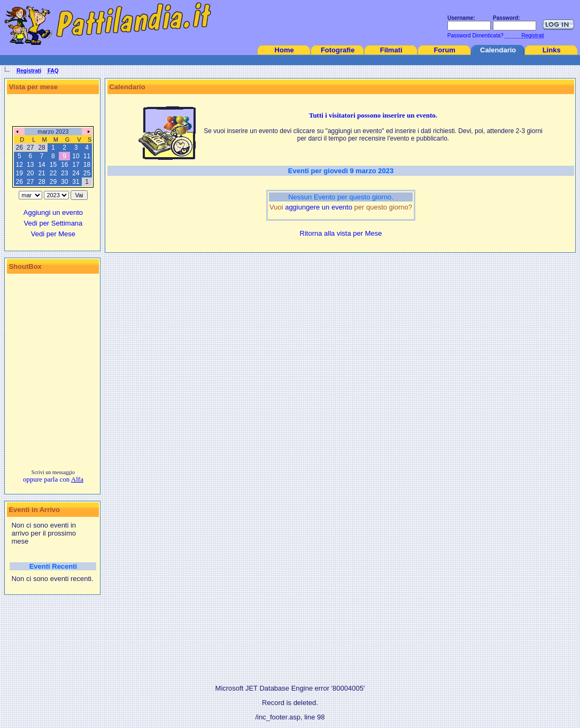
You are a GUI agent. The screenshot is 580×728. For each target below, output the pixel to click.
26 (20, 182)
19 (20, 173)
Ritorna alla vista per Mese (341, 233)
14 (41, 165)
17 (76, 165)
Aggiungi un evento (53, 212)
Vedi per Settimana (53, 223)
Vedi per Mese (53, 234)
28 (41, 182)
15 (53, 165)
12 (20, 165)
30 (64, 182)
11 (87, 156)
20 (30, 173)
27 (30, 182)
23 (64, 173)
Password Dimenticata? (475, 36)
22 (53, 173)
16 (64, 165)
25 (87, 173)
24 (76, 173)
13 (30, 165)
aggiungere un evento (319, 207)
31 (76, 182)
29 (53, 182)
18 (87, 165)
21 (41, 173)
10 (76, 156)
